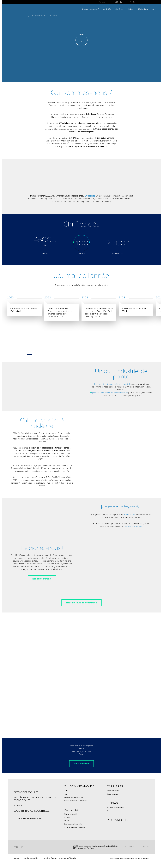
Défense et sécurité (26, 839)
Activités (89, 9)
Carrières (101, 9)
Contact (102, 2)
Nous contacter (81, 810)
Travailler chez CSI (113, 837)
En (134, 2)
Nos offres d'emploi (42, 625)
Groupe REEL (90, 196)
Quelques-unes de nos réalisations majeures (110, 439)
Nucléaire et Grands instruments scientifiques (35, 845)
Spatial (18, 852)
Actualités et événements (115, 854)
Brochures (110, 857)
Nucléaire (67, 864)
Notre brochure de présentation (81, 649)
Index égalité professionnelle (74, 844)
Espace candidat (112, 841)
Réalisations (124, 9)
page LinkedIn (129, 561)
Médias (112, 9)
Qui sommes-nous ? (72, 9)
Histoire (67, 841)
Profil (66, 837)
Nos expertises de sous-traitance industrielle (113, 431)
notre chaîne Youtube (134, 573)
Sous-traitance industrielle (32, 857)
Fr (130, 2)
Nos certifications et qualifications (75, 847)
